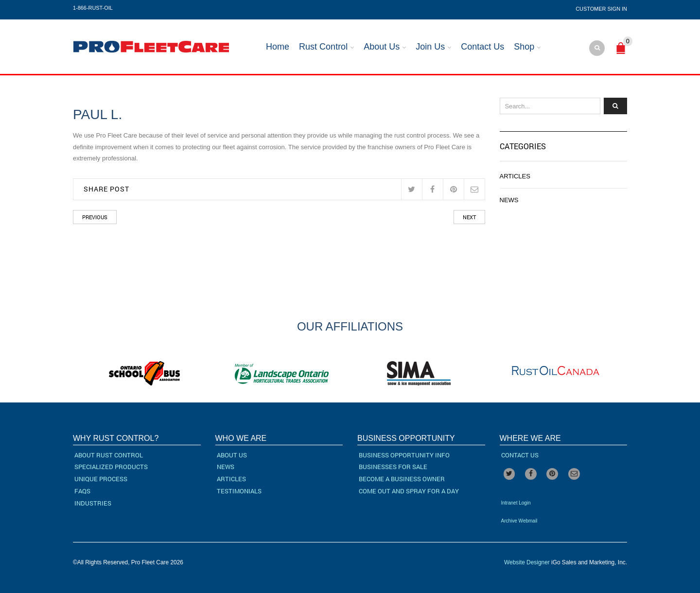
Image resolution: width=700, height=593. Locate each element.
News (509, 200)
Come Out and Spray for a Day (409, 491)
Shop (524, 47)
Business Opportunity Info (404, 455)
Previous (95, 217)
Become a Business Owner (402, 479)
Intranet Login (516, 503)
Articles (515, 176)
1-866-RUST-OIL (93, 8)
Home (278, 47)
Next (469, 217)
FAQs (82, 491)
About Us (382, 47)
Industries (93, 503)
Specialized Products (111, 467)
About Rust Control (109, 455)
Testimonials (239, 491)
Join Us (430, 47)
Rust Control (323, 47)
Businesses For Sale (393, 467)
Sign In (617, 9)
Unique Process (101, 479)
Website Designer (527, 562)
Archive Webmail (519, 521)
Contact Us (482, 47)
